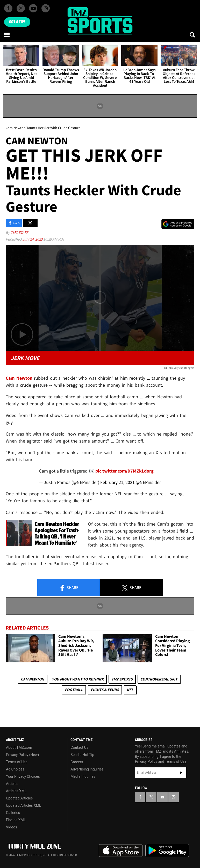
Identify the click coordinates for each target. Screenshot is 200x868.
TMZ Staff (19, 232)
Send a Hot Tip (82, 755)
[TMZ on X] (21, 8)
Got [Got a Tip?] (17, 22)
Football (74, 690)
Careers (77, 762)
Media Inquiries (83, 776)
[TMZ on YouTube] (162, 797)
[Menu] (7, 35)
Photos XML (16, 820)
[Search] (193, 35)
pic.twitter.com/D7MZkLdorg (124, 471)
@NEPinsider (148, 482)
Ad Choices (15, 769)
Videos (12, 827)
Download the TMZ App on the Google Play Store (167, 851)
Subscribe (181, 773)
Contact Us (79, 747)
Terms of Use (17, 762)
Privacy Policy (146, 761)
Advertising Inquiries (87, 769)
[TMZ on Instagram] (46, 8)
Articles (12, 784)
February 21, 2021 (117, 482)
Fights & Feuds (105, 690)
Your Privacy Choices (23, 776)
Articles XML (16, 791)
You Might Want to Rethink (78, 679)
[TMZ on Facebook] (8, 8)
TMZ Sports (122, 679)
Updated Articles (19, 798)
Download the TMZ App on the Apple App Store (121, 851)
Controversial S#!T (159, 679)
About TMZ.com (19, 747)
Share (69, 588)
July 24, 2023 (33, 239)
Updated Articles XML (23, 805)
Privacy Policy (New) (22, 755)
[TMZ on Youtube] (33, 8)
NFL (130, 690)
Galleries (13, 813)
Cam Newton (32, 679)
